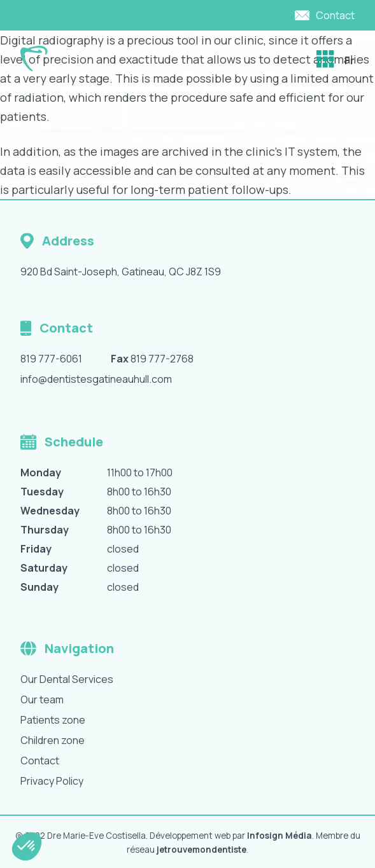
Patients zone (53, 720)
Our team (42, 699)
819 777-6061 (51, 359)
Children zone (53, 740)
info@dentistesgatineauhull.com (96, 379)
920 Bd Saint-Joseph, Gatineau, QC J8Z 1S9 (121, 272)
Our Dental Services (67, 679)
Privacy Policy (52, 781)
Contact (40, 761)
